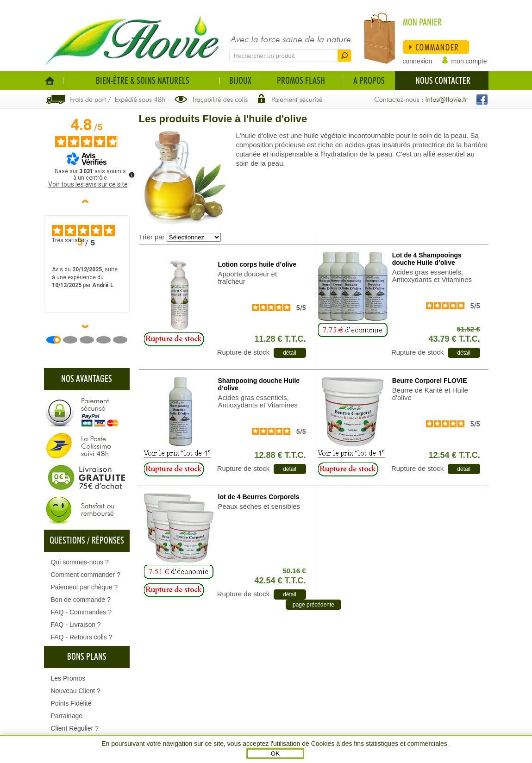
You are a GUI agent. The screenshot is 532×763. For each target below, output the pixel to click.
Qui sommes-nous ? (80, 562)
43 (454, 339)
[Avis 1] (57, 340)
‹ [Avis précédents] (87, 201)
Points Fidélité (71, 703)
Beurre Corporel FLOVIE (430, 381)
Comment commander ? (86, 575)
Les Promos (68, 678)
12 (280, 455)
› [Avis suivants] (87, 326)
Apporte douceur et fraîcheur (248, 278)
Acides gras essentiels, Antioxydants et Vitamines (432, 276)
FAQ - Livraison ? (76, 625)
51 (469, 329)
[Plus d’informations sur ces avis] (131, 174)
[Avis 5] (124, 340)
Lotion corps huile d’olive (257, 264)
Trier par (152, 237)
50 (294, 571)
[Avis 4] (107, 340)
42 (280, 581)
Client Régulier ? (75, 728)
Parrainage (67, 716)
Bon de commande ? (81, 600)
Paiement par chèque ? (84, 587)
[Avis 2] (74, 340)
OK (275, 754)
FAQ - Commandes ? (81, 612)
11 (280, 339)
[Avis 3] (90, 340)
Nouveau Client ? (76, 691)
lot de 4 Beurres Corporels (259, 497)
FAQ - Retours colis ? (82, 637)
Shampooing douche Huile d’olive (259, 384)
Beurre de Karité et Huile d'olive (430, 394)
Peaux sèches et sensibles (259, 507)
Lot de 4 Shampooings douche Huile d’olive (427, 259)
